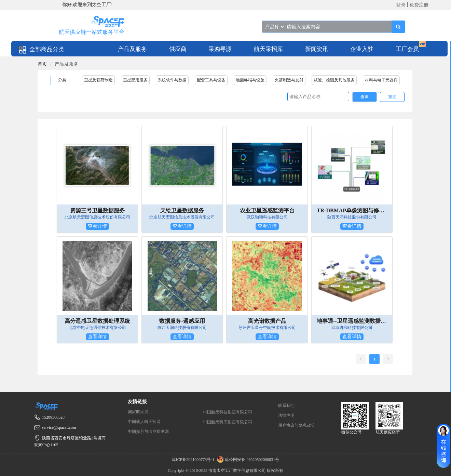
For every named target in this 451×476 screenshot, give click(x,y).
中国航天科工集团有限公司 (228, 422)
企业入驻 (362, 49)
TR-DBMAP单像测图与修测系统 (352, 210)
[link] (42, 64)
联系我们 (286, 406)
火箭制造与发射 (289, 80)
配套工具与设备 (211, 80)
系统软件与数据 (172, 80)
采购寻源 (220, 49)
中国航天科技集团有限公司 (228, 412)
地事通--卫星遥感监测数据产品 (352, 321)
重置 (392, 97)
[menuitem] (132, 49)
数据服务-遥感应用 (182, 321)
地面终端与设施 (250, 80)
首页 (42, 64)
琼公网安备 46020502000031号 (247, 460)
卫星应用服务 (135, 80)
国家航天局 (138, 412)
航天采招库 (268, 49)
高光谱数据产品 (267, 321)
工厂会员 (407, 49)
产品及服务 (132, 49)
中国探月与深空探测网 (148, 432)
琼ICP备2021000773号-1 (194, 460)
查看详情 (97, 226)
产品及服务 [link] (67, 64)
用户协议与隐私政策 (297, 425)
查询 (365, 97)
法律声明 (286, 415)
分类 (62, 80)
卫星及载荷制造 (98, 80)
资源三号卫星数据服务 (97, 210)
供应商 (178, 49)
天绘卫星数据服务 (182, 210)
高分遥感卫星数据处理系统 (97, 321)
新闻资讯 (317, 49)
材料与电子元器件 (381, 80)
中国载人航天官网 (144, 422)
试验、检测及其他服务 (334, 80)
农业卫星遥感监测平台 (267, 210)
